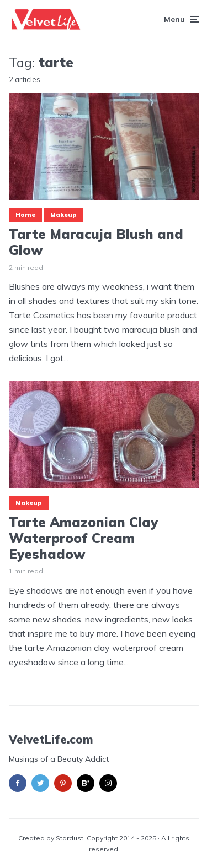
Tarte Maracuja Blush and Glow (96, 242)
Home (25, 215)
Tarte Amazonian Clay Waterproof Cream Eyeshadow (83, 538)
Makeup (63, 215)
